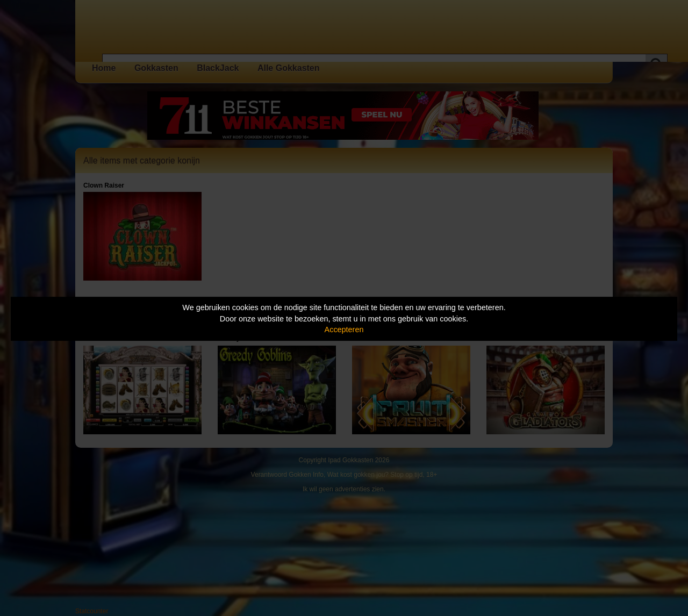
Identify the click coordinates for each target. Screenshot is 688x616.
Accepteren (344, 330)
